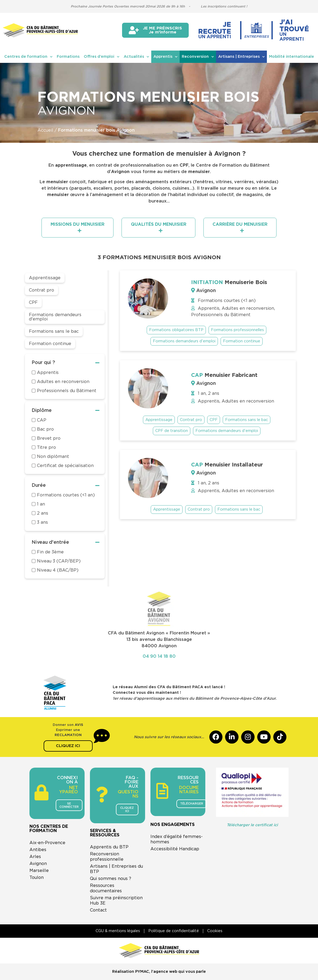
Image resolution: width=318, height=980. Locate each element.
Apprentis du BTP (109, 847)
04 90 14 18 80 (159, 656)
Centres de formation (28, 57)
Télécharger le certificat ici (252, 825)
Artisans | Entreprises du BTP (116, 869)
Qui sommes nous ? (111, 879)
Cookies (215, 931)
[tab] (77, 228)
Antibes (38, 850)
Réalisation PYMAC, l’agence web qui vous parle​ (159, 972)
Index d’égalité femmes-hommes (177, 839)
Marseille (39, 871)
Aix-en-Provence (47, 843)
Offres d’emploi (102, 57)
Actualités (136, 57)
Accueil (45, 130)
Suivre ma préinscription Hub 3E (116, 901)
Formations (68, 57)
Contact (98, 910)
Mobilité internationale (291, 57)
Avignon (38, 864)
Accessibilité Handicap (175, 849)
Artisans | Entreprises (241, 57)
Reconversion (198, 57)
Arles (35, 857)
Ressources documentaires (106, 888)
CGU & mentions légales (118, 931)
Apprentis (165, 57)
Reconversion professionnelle (107, 857)
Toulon (37, 878)
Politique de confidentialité (174, 931)
